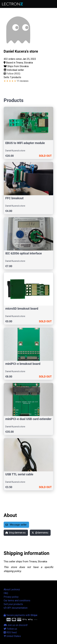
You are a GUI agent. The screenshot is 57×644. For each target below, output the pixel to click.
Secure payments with (21, 615)
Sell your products (13, 604)
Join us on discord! (16, 625)
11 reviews (22, 81)
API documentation (16, 608)
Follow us (10, 629)
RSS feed (10, 632)
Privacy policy (11, 597)
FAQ (6, 593)
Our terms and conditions (17, 601)
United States (12, 636)
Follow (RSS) (12, 74)
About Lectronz (12, 589)
